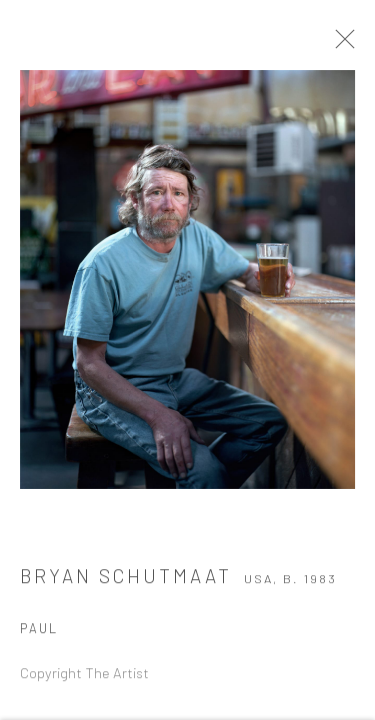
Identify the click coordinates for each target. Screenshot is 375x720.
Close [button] (347, 45)
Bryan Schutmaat (126, 578)
